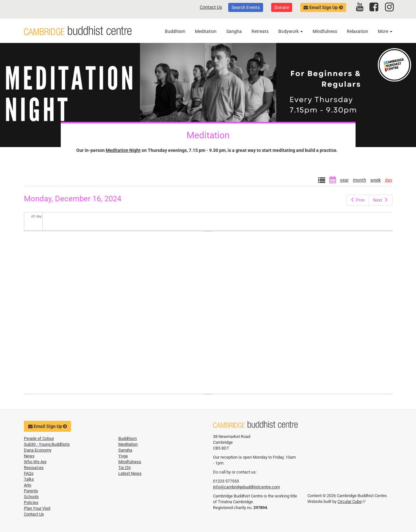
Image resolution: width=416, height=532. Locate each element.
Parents (31, 491)
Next (381, 200)
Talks (29, 479)
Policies (31, 502)
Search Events (246, 7)
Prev (358, 200)
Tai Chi (124, 468)
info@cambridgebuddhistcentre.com (246, 487)
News (29, 456)
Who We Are (35, 462)
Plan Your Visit (37, 508)
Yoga (123, 456)
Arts (28, 485)
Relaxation (357, 31)
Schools (31, 497)
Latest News (130, 473)
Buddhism (175, 31)
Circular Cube (352, 501)
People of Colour (39, 438)
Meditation (206, 31)
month (360, 180)
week (376, 180)
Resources (34, 468)
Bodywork (291, 31)
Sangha (234, 31)
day (389, 180)
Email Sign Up (324, 7)
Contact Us (211, 7)
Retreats (260, 31)
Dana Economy (38, 450)
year (344, 180)
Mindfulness (325, 31)
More (385, 31)
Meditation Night (123, 150)
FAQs (29, 473)
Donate (282, 7)
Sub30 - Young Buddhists (47, 444)
